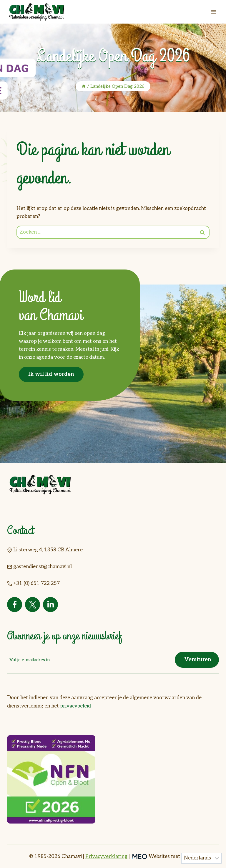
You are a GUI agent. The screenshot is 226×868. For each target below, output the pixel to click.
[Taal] (202, 858)
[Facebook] (15, 605)
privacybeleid (75, 705)
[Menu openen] (213, 12)
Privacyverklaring (106, 856)
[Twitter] (33, 605)
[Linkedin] (50, 605)
